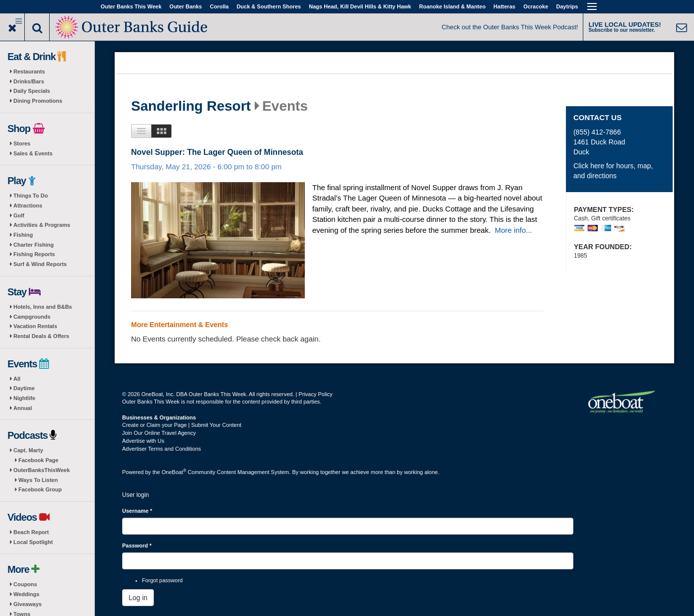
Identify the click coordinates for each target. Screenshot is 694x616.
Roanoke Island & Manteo (452, 6)
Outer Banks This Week (131, 6)
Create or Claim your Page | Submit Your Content (182, 425)
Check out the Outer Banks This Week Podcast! (510, 27)
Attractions (28, 205)
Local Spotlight (33, 542)
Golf (19, 215)
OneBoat (174, 472)
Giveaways (28, 604)
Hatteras (504, 6)
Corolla (219, 6)
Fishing (23, 235)
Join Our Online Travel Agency (159, 433)
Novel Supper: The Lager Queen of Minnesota (217, 152)
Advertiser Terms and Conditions (162, 449)
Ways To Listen (38, 480)
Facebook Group (40, 489)
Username (137, 511)
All (17, 379)
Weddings (26, 594)
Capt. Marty (28, 450)
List (141, 131)
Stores (22, 143)
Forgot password (162, 580)
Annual (23, 408)
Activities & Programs (42, 225)
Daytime (24, 388)
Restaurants (29, 71)
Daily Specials (32, 91)
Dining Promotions (38, 101)
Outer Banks (185, 6)
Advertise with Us (143, 441)
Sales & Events (33, 153)
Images (162, 131)
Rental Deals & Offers (41, 336)
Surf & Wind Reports (40, 264)
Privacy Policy (315, 394)
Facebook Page (38, 460)
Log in (138, 598)
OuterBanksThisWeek (42, 470)
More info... (514, 230)
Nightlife (24, 398)
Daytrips (567, 6)
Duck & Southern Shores (269, 6)
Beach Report (31, 532)
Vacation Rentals (35, 326)
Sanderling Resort (191, 106)
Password (137, 546)
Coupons (25, 584)
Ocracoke (536, 6)
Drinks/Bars (29, 81)
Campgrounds (32, 317)
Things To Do (31, 196)
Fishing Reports (34, 254)
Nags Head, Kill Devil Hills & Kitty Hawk (360, 6)
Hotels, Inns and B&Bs (43, 307)
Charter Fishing (34, 245)
